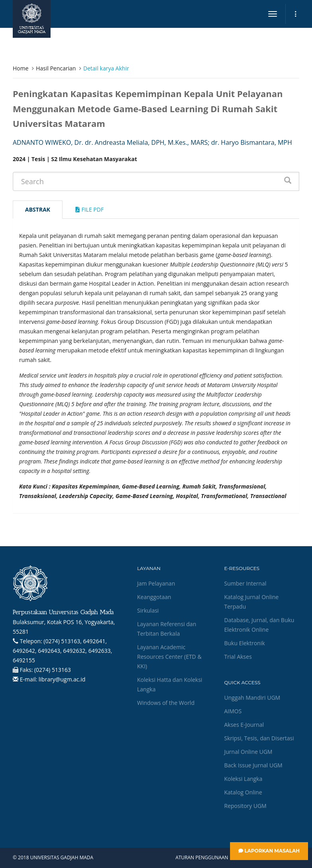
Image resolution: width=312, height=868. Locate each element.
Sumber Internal (245, 583)
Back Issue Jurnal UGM (253, 765)
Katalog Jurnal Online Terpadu (251, 602)
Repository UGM (245, 806)
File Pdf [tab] (90, 209)
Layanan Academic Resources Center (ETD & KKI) (170, 657)
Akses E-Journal (244, 725)
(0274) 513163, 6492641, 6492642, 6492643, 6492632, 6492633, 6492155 (62, 651)
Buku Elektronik (244, 643)
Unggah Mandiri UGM (252, 698)
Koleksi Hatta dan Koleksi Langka (170, 684)
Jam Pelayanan (156, 583)
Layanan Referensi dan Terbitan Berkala (167, 629)
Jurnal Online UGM (248, 752)
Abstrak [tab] (38, 209)
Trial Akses (238, 657)
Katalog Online (243, 792)
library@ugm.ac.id (62, 679)
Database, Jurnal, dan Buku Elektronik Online (259, 625)
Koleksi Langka (243, 779)
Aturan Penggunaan (202, 858)
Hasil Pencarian (56, 68)
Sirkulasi (148, 610)
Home (21, 68)
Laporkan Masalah (269, 851)
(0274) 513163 (53, 670)
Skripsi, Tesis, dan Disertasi (259, 738)
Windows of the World (166, 703)
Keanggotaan (154, 597)
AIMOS (233, 711)
